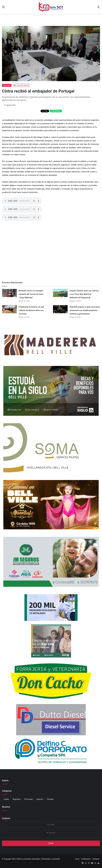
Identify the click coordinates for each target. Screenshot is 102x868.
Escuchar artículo (22, 85)
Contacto (6, 818)
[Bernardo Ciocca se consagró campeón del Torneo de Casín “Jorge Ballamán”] (9, 293)
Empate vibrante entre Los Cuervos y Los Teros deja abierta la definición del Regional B (84, 294)
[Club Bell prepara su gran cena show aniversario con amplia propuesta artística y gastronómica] (60, 309)
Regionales (7, 85)
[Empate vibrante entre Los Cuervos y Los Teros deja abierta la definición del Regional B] (60, 293)
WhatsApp (56, 111)
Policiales (50, 799)
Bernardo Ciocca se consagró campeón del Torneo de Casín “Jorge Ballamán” (31, 294)
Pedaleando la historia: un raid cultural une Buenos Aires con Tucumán (31, 310)
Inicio (77, 859)
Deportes (40, 799)
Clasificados (86, 859)
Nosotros (6, 807)
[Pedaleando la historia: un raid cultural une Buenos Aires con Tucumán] (9, 309)
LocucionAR (55, 859)
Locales (6, 799)
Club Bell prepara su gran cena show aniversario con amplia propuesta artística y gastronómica (85, 310)
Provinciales (28, 799)
